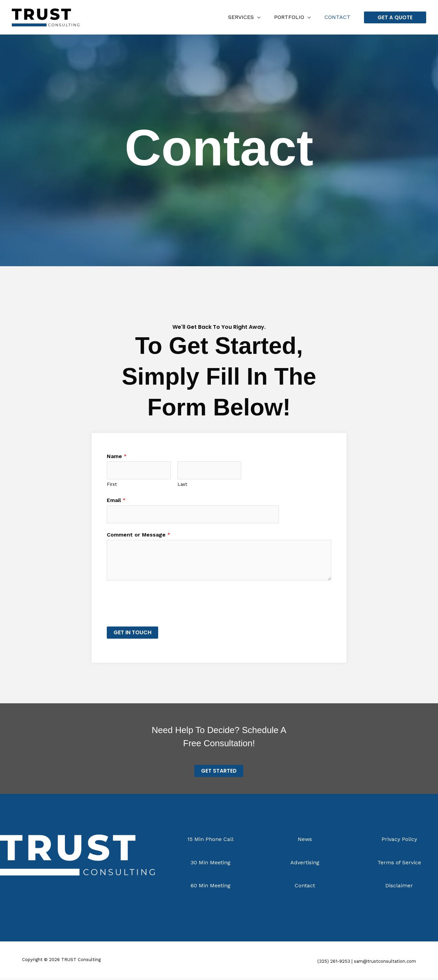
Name (117, 456)
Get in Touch (132, 634)
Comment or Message (139, 536)
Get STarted (219, 772)
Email (116, 501)
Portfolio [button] (293, 17)
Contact (339, 17)
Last (182, 485)
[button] (395, 17)
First (112, 485)
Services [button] (248, 17)
